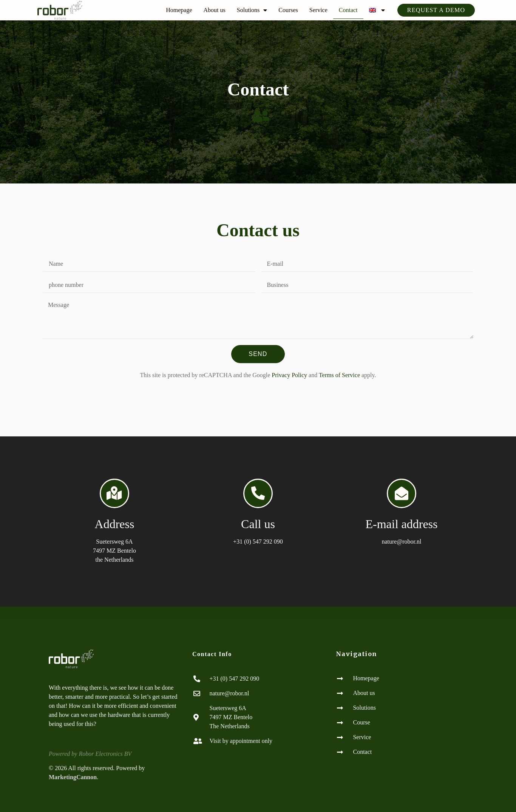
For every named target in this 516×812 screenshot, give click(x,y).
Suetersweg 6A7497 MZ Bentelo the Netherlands (114, 551)
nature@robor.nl (401, 542)
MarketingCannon (73, 777)
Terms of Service (339, 375)
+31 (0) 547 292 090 (258, 542)
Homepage (179, 10)
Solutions (252, 10)
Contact (348, 10)
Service (318, 10)
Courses (288, 10)
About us (215, 10)
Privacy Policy (289, 375)
